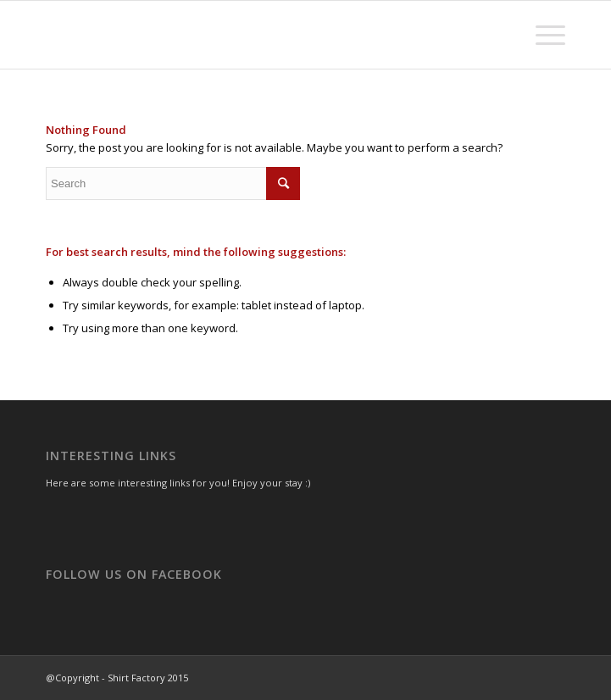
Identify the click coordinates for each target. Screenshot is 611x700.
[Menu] (542, 35)
